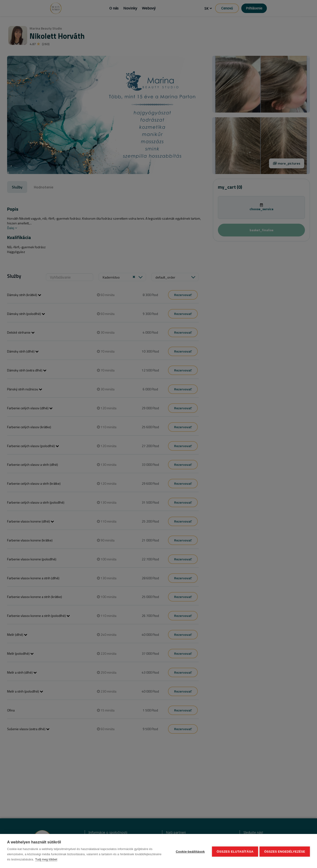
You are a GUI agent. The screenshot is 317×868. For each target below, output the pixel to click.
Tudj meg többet (73, 859)
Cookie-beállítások (189, 851)
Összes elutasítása (234, 851)
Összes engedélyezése (285, 851)
